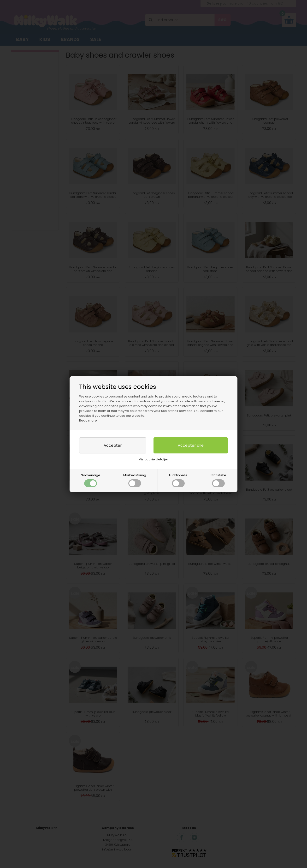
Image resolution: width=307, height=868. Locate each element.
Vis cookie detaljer (153, 459)
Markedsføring (135, 480)
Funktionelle (178, 480)
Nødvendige (91, 480)
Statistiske (218, 480)
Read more (88, 420)
